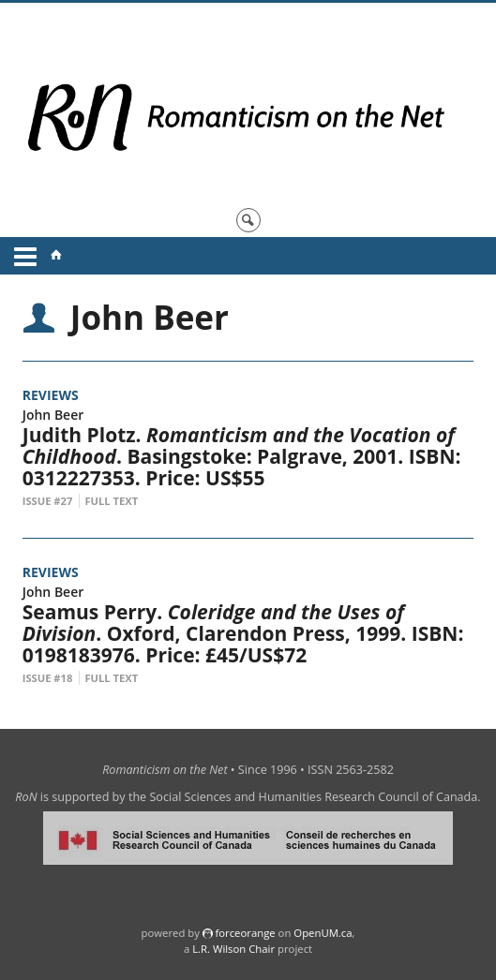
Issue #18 (48, 678)
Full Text (111, 501)
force (245, 933)
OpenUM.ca (323, 933)
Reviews (51, 395)
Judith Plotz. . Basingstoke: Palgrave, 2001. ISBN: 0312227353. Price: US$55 (242, 456)
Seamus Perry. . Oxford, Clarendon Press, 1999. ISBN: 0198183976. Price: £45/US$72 (243, 633)
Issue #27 (48, 501)
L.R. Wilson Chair (233, 949)
